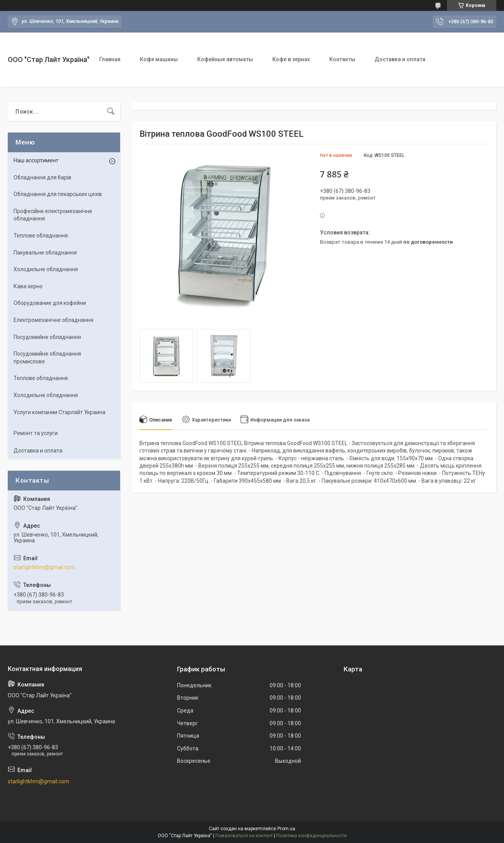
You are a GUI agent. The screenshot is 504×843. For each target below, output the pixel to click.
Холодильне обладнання (46, 269)
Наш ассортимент (36, 160)
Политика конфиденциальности (311, 836)
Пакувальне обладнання (45, 253)
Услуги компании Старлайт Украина (59, 412)
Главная (110, 59)
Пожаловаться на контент (244, 836)
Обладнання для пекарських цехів (58, 194)
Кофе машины (159, 59)
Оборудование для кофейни (50, 303)
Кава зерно (28, 286)
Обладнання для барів (42, 177)
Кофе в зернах (291, 59)
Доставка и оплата (400, 59)
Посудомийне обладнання (47, 337)
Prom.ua (286, 829)
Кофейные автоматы (225, 59)
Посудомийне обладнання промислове (47, 358)
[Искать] (111, 112)
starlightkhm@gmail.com (44, 567)
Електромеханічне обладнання (53, 320)
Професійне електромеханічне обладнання (53, 215)
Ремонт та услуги (36, 433)
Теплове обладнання (41, 236)
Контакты (342, 59)
